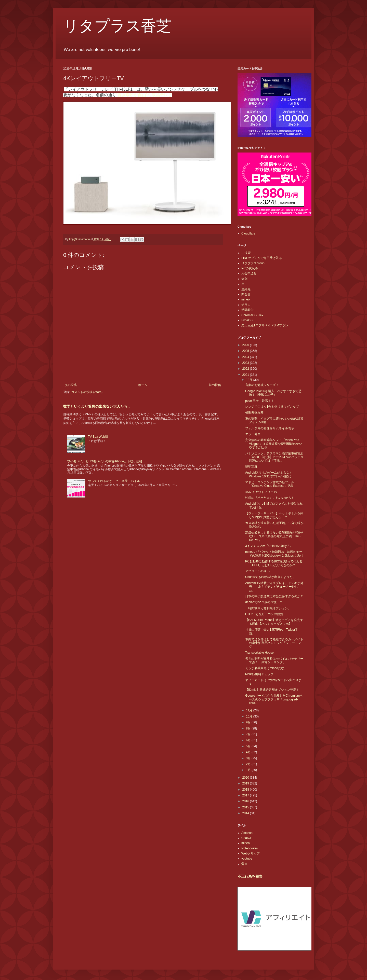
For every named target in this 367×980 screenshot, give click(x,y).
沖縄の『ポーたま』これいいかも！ (270, 498)
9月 (249, 722)
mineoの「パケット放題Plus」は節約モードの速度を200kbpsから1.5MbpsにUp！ (274, 554)
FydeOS (247, 320)
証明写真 (251, 467)
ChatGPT (248, 838)
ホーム (143, 385)
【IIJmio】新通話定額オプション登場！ (272, 690)
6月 (249, 740)
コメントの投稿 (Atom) (87, 392)
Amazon (247, 833)
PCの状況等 (250, 268)
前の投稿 (215, 385)
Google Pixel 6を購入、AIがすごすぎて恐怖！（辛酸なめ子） (273, 393)
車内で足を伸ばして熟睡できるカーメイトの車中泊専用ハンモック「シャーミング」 (274, 643)
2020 (246, 778)
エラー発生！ (254, 434)
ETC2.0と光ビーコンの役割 (264, 614)
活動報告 (247, 310)
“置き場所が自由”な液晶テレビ (144, 95)
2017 (246, 795)
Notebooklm (250, 848)
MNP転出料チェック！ (261, 674)
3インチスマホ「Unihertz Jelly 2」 (269, 546)
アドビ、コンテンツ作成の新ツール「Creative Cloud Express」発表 (270, 484)
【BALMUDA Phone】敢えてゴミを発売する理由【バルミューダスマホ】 (274, 622)
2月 (249, 764)
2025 (246, 351)
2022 (246, 369)
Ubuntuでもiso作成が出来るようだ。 (270, 577)
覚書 (244, 864)
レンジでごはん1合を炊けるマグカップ (272, 407)
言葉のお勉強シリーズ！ (262, 385)
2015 (246, 807)
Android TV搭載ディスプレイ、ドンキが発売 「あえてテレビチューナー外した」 (274, 587)
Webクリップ (251, 853)
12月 (250, 380)
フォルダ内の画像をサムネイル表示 (270, 428)
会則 (244, 279)
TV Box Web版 (98, 437)
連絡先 (246, 289)
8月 (249, 728)
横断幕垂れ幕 (254, 412)
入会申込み (249, 273)
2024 (246, 357)
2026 (246, 345)
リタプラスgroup (253, 263)
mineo (246, 299)
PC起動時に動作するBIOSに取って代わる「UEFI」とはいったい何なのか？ (274, 563)
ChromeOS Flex (252, 315)
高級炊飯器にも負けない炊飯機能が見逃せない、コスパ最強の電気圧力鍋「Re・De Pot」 (274, 536)
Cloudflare (248, 233)
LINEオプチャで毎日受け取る (262, 258)
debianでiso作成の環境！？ (264, 602)
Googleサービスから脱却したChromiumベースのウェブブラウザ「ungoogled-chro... (274, 699)
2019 (246, 783)
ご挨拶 (246, 253)
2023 (246, 363)
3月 (249, 758)
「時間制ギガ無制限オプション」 (268, 608)
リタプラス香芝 (117, 26)
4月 (249, 752)
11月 (250, 710)
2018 (246, 790)
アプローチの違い (257, 571)
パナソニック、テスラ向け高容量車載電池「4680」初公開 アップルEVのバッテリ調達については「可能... (274, 457)
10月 (250, 716)
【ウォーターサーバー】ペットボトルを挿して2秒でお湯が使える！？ (274, 515)
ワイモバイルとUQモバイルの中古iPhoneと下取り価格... (106, 461)
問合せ (246, 294)
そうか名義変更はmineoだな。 (266, 668)
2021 (246, 375)
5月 (249, 746)
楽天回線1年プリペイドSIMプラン (265, 325)
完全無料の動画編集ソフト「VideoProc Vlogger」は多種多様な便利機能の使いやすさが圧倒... (274, 444)
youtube (247, 859)
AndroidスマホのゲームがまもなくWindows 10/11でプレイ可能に (269, 474)
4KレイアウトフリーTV (261, 492)
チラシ (246, 305)
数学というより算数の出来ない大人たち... (97, 406)
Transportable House (259, 653)
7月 (249, 734)
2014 (246, 813)
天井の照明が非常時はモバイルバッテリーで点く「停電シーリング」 (274, 660)
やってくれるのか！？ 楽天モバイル (114, 481)
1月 (249, 770)
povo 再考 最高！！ (260, 401)
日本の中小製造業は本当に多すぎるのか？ (274, 596)
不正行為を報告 (250, 876)
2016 (246, 801)
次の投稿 (71, 385)
